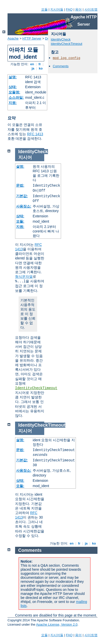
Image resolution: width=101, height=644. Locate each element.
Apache (13, 38)
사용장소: (24, 206)
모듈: (20, 221)
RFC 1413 (35, 134)
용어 (78, 9)
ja (33, 68)
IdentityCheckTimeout (66, 44)
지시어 (25, 157)
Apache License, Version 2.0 (57, 624)
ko (41, 68)
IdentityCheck (61, 39)
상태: (13, 87)
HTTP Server (32, 38)
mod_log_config (66, 58)
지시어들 (57, 9)
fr (40, 64)
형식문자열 (24, 277)
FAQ (69, 9)
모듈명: (14, 92)
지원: (13, 103)
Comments (61, 66)
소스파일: (16, 97)
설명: (13, 77)
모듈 (44, 9)
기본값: (22, 196)
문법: (20, 185)
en (32, 64)
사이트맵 (91, 9)
